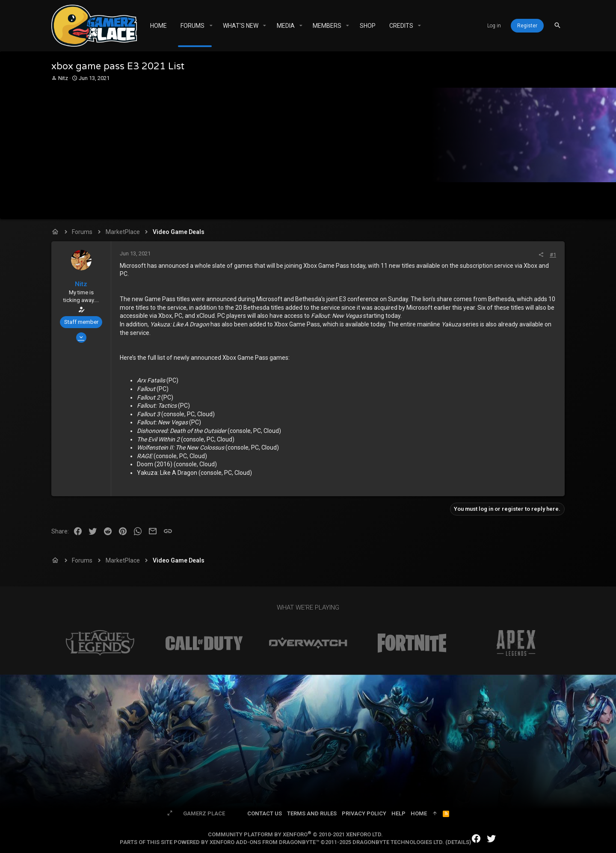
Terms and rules (312, 813)
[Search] (557, 25)
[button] (211, 26)
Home (419, 813)
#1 (553, 255)
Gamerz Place (204, 813)
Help (398, 813)
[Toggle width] (170, 814)
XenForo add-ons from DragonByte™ (264, 842)
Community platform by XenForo (295, 834)
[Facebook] (476, 839)
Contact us (265, 813)
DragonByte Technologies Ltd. (398, 842)
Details (458, 842)
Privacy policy (364, 813)
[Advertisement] (307, 146)
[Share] (541, 255)
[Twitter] (492, 839)
